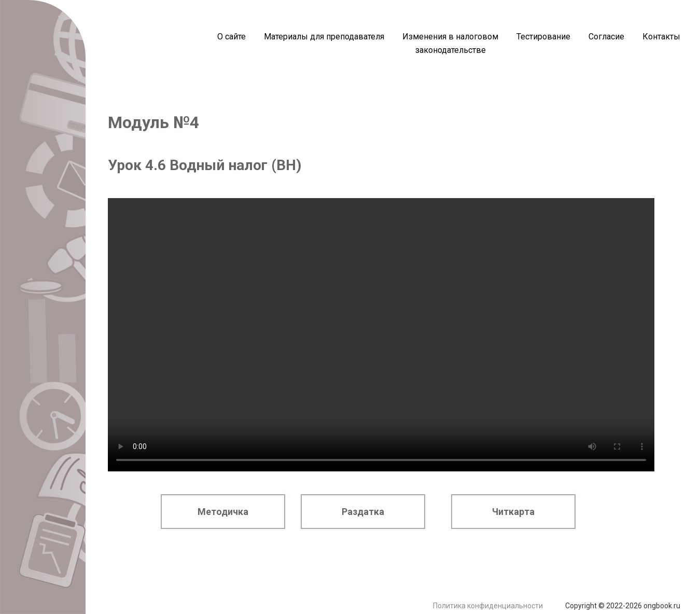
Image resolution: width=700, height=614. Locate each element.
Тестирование (543, 37)
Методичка (223, 512)
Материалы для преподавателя (324, 37)
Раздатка (363, 512)
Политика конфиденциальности (488, 606)
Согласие (606, 37)
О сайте (232, 37)
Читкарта (513, 512)
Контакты (661, 37)
